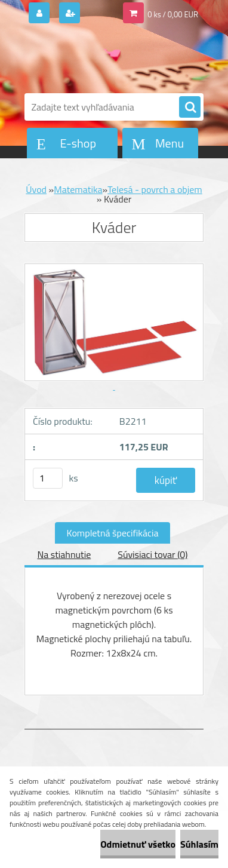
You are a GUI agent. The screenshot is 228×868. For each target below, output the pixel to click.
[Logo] (107, 59)
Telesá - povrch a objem (155, 189)
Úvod (36, 189)
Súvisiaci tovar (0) (152, 554)
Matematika (78, 189)
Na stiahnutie (64, 554)
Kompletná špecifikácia (113, 533)
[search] (190, 108)
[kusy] (48, 478)
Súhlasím (199, 844)
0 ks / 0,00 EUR (173, 14)
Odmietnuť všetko (138, 844)
